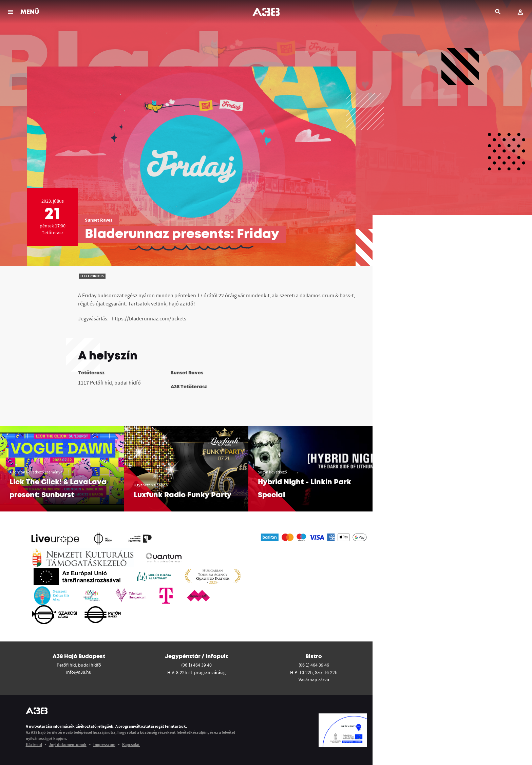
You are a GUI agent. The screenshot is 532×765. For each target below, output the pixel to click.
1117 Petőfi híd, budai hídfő (109, 382)
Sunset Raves (99, 220)
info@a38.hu (79, 672)
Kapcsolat (131, 744)
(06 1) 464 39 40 (196, 665)
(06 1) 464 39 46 (314, 665)
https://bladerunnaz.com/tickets (149, 318)
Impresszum (104, 744)
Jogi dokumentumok (68, 744)
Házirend (34, 744)
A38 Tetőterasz (189, 387)
